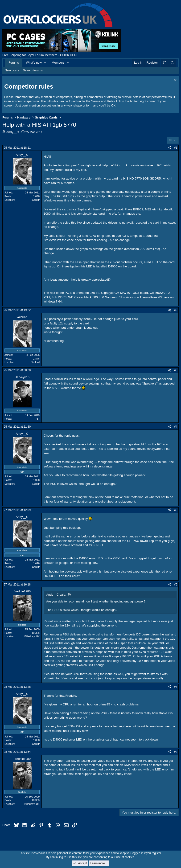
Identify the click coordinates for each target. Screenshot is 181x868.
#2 (176, 310)
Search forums (33, 70)
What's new (34, 63)
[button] (45, 63)
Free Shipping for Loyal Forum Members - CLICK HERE (40, 55)
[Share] (169, 148)
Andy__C (13, 132)
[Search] (172, 63)
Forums (14, 63)
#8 (176, 752)
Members (58, 63)
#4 (176, 427)
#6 (176, 585)
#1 (176, 148)
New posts (12, 70)
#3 (176, 370)
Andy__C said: (56, 595)
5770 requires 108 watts (156, 652)
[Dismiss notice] (175, 81)
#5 (176, 510)
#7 (176, 687)
